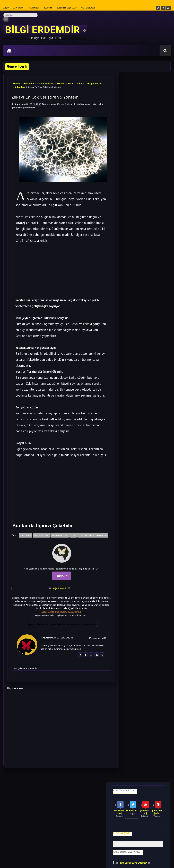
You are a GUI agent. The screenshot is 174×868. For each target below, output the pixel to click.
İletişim (48, 8)
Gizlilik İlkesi (88, 8)
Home (16, 83)
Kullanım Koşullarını (56, 847)
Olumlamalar (109, 803)
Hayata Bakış (35, 803)
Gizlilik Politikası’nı (81, 847)
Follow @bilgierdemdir (136, 488)
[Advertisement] (58, 269)
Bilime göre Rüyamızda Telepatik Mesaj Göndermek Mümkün (141, 358)
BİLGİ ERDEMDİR (44, 30)
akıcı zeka (28, 83)
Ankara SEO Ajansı (160, 863)
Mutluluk (128, 803)
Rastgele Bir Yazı (145, 501)
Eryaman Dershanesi (100, 863)
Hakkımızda (34, 8)
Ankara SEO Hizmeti (141, 863)
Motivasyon (88, 803)
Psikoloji (54, 803)
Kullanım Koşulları (67, 8)
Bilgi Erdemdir (57, 600)
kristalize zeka (65, 83)
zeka (79, 83)
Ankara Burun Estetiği (121, 863)
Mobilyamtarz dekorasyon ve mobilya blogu (27, 834)
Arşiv (6, 8)
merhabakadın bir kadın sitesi (19, 831)
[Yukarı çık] (87, 841)
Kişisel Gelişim (45, 83)
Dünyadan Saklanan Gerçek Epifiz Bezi (149, 407)
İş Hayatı (70, 803)
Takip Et (59, 587)
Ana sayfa (18, 8)
